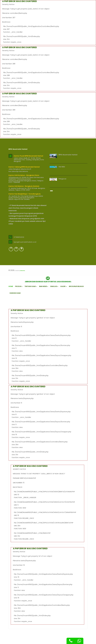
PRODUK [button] (19, 286)
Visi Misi (62, 167)
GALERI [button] (64, 286)
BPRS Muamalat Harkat (68, 155)
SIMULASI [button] (54, 286)
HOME (11, 286)
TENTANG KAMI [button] (31, 286)
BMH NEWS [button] (44, 286)
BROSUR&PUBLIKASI (76, 286)
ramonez (22, 271)
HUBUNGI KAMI (15, 293)
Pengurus (62, 179)
